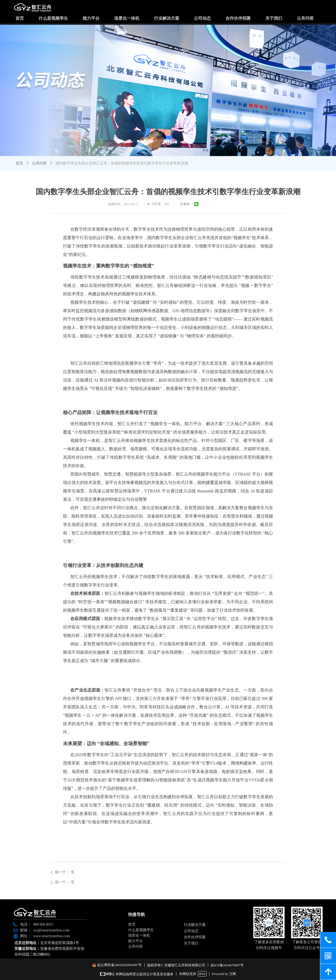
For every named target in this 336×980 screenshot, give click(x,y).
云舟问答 (39, 163)
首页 (19, 163)
